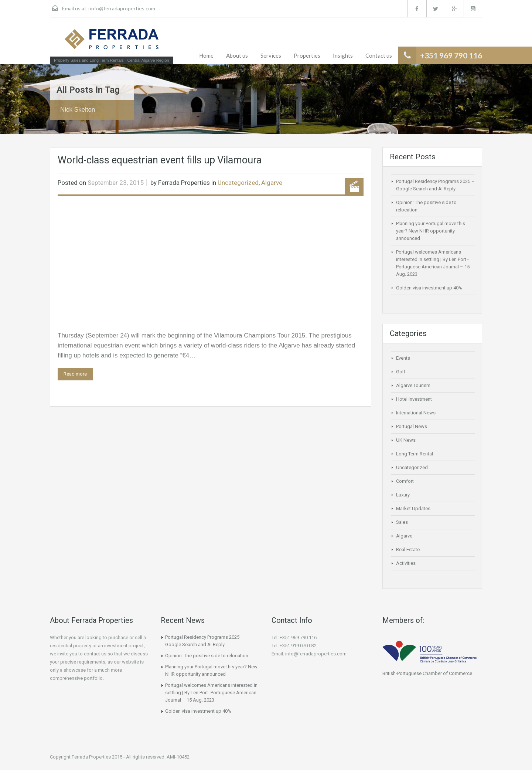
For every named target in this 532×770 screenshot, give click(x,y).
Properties (307, 55)
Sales (402, 522)
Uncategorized (238, 183)
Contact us (379, 55)
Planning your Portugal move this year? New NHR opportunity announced (431, 231)
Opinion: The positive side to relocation (207, 656)
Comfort (405, 481)
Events (403, 358)
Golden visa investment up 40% (429, 288)
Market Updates (413, 508)
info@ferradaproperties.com (123, 8)
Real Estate (408, 549)
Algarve (272, 183)
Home (206, 55)
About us (237, 55)
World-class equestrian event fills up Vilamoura (160, 160)
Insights (343, 55)
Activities (406, 563)
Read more (75, 374)
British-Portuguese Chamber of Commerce (427, 673)
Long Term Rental (415, 454)
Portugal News (412, 426)
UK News (406, 440)
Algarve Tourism (413, 385)
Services (271, 55)
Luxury (403, 495)
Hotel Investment (414, 399)
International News (416, 413)
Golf (401, 372)
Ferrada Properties (184, 183)
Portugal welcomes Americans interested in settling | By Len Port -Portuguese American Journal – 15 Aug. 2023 (211, 693)
